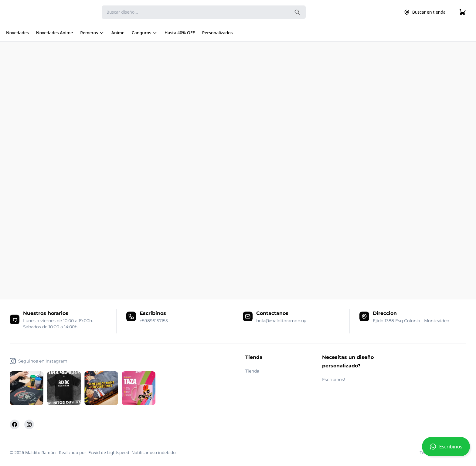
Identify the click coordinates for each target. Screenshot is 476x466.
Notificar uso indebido (154, 452)
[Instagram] (29, 424)
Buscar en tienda (425, 12)
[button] (446, 449)
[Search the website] (297, 12)
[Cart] (463, 12)
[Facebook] (15, 424)
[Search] (204, 12)
